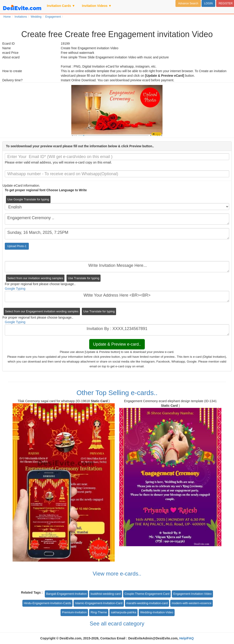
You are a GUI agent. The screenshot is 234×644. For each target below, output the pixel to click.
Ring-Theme (99, 612)
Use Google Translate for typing (28, 199)
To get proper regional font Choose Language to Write (46, 190)
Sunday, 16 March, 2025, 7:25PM (117, 234)
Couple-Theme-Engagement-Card (147, 594)
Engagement (53, 17)
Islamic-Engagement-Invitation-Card (99, 603)
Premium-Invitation (74, 612)
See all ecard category (117, 624)
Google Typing (15, 289)
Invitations (21, 17)
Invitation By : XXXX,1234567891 (117, 330)
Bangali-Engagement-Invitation (66, 594)
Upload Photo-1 (17, 246)
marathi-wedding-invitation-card (147, 603)
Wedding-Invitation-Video (157, 612)
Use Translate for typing (84, 278)
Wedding (36, 17)
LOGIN (208, 3)
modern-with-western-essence (191, 603)
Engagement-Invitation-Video (192, 594)
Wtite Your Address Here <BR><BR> (117, 296)
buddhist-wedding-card (106, 594)
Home (7, 17)
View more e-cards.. (117, 574)
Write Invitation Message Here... (117, 267)
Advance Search (188, 3)
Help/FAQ (187, 638)
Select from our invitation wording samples (35, 278)
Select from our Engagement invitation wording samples (42, 311)
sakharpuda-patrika (124, 612)
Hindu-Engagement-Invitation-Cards (47, 603)
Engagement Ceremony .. (117, 219)
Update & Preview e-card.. (117, 344)
